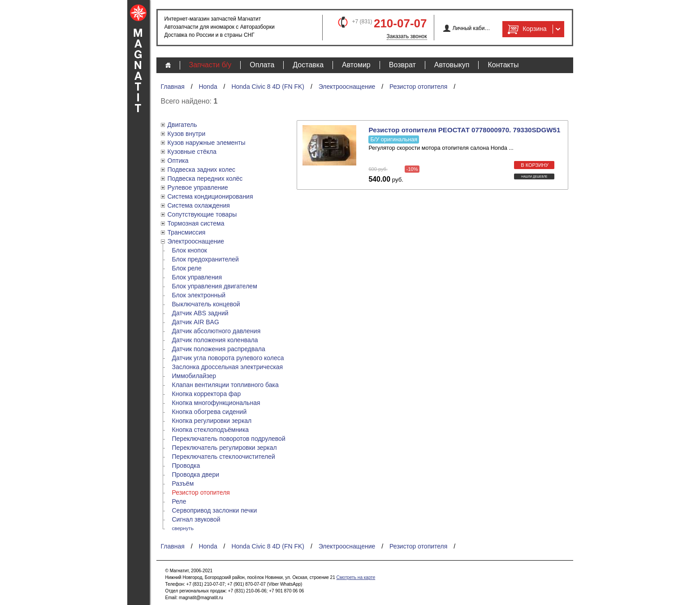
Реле (179, 501)
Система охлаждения (199, 205)
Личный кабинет (472, 28)
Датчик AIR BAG (196, 322)
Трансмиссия (187, 232)
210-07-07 (400, 23)
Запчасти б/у (210, 65)
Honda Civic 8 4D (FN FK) (268, 87)
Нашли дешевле (534, 176)
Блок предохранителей (205, 259)
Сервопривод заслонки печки (215, 510)
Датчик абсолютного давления (216, 331)
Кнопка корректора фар (207, 394)
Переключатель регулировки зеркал (225, 448)
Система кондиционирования (210, 196)
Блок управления (197, 277)
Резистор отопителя (418, 87)
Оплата (262, 65)
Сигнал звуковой (196, 519)
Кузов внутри (187, 134)
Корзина (526, 29)
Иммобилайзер (194, 376)
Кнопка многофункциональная (216, 403)
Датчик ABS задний (200, 313)
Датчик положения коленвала (215, 340)
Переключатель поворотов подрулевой (229, 439)
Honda (208, 87)
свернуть (183, 528)
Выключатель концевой (206, 304)
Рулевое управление (198, 187)
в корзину (535, 165)
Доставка (308, 65)
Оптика (178, 161)
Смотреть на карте (356, 577)
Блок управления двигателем (215, 286)
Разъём (183, 483)
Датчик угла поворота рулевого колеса (228, 358)
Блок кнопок (190, 250)
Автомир (356, 65)
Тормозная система (196, 223)
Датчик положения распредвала (219, 349)
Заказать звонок (407, 36)
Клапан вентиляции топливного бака (225, 385)
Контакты (503, 65)
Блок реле (187, 268)
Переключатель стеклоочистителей (224, 457)
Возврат (402, 65)
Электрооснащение (347, 87)
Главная (173, 87)
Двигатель (182, 125)
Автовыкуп (452, 65)
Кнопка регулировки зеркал (212, 421)
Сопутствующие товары (202, 214)
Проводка (186, 466)
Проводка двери (196, 474)
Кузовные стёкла (192, 152)
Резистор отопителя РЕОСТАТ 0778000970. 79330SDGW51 (464, 130)
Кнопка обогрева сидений (210, 412)
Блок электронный (199, 295)
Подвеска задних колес (201, 170)
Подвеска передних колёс (205, 178)
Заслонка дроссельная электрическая (228, 367)
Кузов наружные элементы (207, 143)
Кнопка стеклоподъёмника (211, 430)
